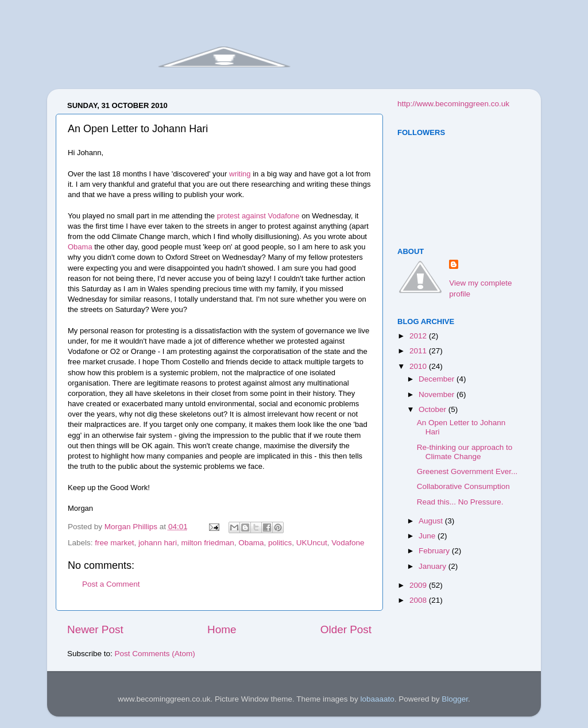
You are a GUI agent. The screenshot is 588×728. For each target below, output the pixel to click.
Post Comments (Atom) (155, 654)
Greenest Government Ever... (467, 471)
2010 (419, 366)
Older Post (346, 629)
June (428, 536)
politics (280, 543)
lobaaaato (377, 699)
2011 (419, 351)
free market (114, 543)
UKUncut (312, 543)
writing (240, 174)
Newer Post (95, 629)
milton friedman (207, 543)
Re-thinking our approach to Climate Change (465, 452)
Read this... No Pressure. (460, 502)
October (434, 409)
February (435, 551)
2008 (419, 600)
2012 (419, 336)
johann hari (158, 543)
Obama (80, 247)
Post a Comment (111, 584)
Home (222, 629)
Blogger (455, 699)
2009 (419, 585)
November (438, 394)
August (432, 521)
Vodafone (348, 543)
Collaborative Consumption (463, 486)
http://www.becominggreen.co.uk (453, 104)
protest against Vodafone (258, 216)
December (438, 379)
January (434, 566)
